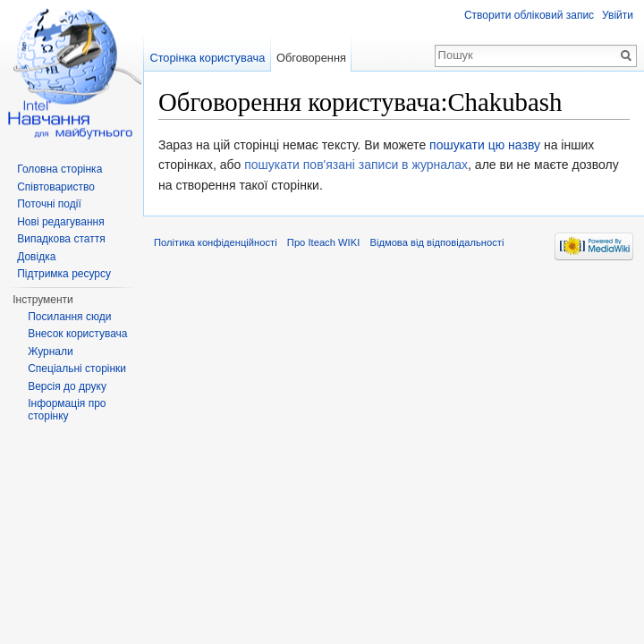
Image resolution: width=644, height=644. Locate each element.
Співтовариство (56, 187)
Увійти (618, 15)
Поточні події (49, 204)
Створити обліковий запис (529, 15)
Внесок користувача (77, 334)
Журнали (51, 352)
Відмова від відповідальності (436, 242)
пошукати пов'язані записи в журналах (356, 165)
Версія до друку (67, 386)
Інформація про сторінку (67, 410)
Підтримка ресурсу (64, 274)
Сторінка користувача (207, 58)
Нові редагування (61, 222)
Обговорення (311, 58)
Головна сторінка (59, 169)
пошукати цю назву (485, 145)
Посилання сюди (69, 317)
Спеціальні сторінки (77, 369)
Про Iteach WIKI (323, 242)
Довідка (36, 257)
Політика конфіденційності (216, 242)
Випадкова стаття (61, 239)
